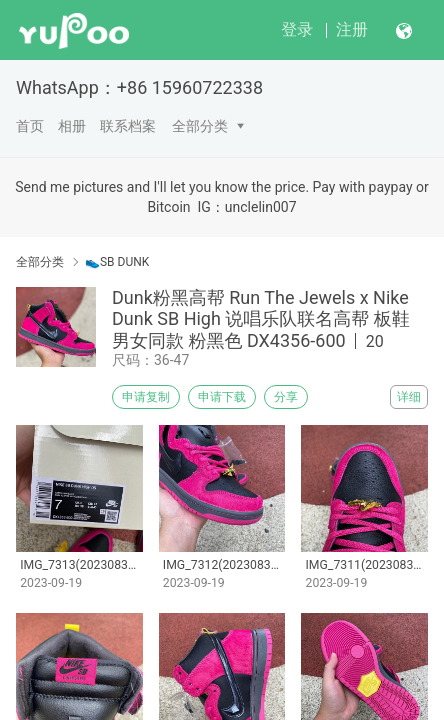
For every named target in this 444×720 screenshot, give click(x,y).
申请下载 (222, 397)
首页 (30, 126)
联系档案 (128, 126)
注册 (352, 29)
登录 (297, 29)
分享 (286, 397)
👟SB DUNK (117, 262)
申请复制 (146, 397)
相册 (72, 126)
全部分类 (200, 126)
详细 (409, 397)
